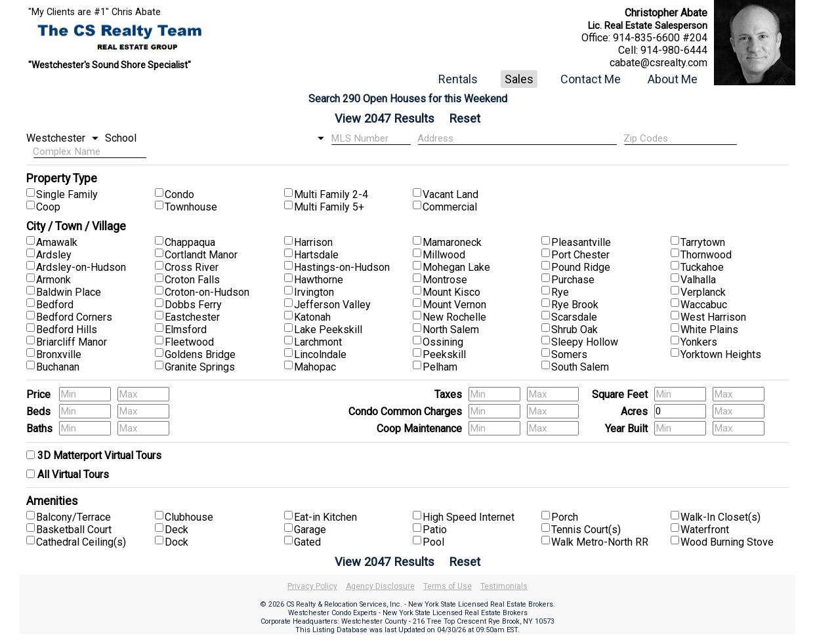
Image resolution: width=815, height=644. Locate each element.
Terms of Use (448, 586)
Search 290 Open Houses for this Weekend (408, 99)
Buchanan (58, 367)
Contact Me (591, 79)
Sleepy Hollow (585, 342)
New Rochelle (454, 317)
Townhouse (191, 207)
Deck (177, 530)
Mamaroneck (452, 242)
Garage (310, 530)
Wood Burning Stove (727, 542)
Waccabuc (704, 305)
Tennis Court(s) (586, 530)
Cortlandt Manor (201, 255)
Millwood (444, 255)
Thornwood (706, 255)
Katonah (312, 317)
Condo (179, 194)
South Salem (580, 367)
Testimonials (504, 586)
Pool (433, 542)
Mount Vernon (454, 305)
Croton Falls (192, 280)
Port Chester (580, 255)
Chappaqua (190, 242)
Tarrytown (703, 242)
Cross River (192, 267)
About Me (673, 79)
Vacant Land (450, 194)
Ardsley (54, 255)
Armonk (53, 280)
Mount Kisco (451, 292)
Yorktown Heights (721, 354)
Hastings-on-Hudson (342, 267)
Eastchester (192, 317)
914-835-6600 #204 (660, 38)
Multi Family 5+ (329, 207)
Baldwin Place (69, 292)
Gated (307, 542)
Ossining (443, 342)
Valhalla (698, 280)
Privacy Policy (312, 586)
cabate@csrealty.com (658, 63)
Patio (435, 530)
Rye (560, 292)
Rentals (458, 79)
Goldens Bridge (200, 354)
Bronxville (59, 354)
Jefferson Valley (332, 305)
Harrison (313, 242)
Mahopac (315, 367)
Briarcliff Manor (72, 342)
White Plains (709, 330)
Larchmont (318, 342)
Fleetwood (189, 342)
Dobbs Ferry (193, 305)
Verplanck (703, 292)
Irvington (314, 292)
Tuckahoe (702, 267)
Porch (565, 517)
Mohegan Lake (456, 267)
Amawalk (57, 242)
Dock (177, 542)
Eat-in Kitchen (325, 517)
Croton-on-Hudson (207, 292)
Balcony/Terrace (73, 517)
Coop (48, 207)
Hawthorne (319, 280)
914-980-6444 (674, 50)
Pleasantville (581, 242)
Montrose (445, 280)
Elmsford (186, 330)
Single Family (67, 194)
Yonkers (699, 342)
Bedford (55, 305)
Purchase (573, 280)
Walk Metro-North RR (600, 542)
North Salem (451, 330)
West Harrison (713, 317)
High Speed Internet (469, 517)
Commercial (450, 207)
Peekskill (444, 354)
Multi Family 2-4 (331, 194)
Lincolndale (320, 354)
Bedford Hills (67, 330)
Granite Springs (200, 367)
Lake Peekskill (328, 330)
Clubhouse (189, 517)
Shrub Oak (575, 330)
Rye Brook (575, 305)
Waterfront (705, 530)
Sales (519, 79)
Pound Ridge (581, 267)
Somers (569, 354)
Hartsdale (316, 255)
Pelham (440, 367)
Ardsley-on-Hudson (81, 267)
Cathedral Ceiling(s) (81, 542)
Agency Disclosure (380, 586)
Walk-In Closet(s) (721, 517)
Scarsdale (574, 317)
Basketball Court (74, 530)
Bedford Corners (74, 317)
